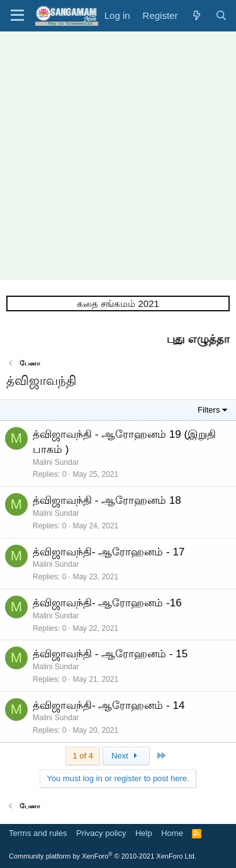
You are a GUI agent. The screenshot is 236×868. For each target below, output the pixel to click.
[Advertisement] (118, 156)
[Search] (221, 15)
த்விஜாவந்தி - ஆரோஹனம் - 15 (110, 654)
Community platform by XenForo (103, 856)
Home (172, 833)
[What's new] (196, 15)
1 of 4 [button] (83, 756)
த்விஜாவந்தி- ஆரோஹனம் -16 (107, 603)
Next (126, 756)
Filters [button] (209, 410)
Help (144, 833)
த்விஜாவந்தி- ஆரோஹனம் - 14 (109, 705)
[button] (17, 16)
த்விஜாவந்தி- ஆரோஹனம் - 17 (109, 552)
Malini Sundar (56, 462)
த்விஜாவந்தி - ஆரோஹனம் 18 (107, 500)
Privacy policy (101, 833)
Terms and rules (38, 833)
